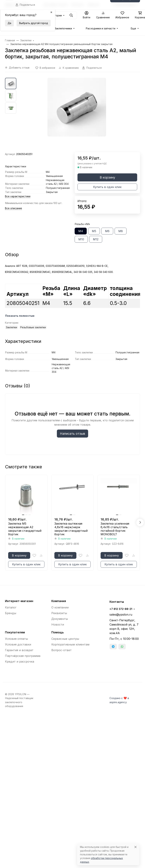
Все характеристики (18, 196)
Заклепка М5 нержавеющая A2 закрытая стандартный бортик (25, 529)
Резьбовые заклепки (33, 327)
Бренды (11, 613)
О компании (60, 607)
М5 (94, 231)
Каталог (11, 607)
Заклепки (11, 327)
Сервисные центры (65, 639)
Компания (59, 601)
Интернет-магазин (19, 601)
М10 (81, 239)
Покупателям (15, 632)
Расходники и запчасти (100, 28)
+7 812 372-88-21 (121, 609)
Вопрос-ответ (61, 650)
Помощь (58, 632)
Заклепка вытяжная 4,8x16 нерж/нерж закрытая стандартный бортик (71, 529)
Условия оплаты (16, 639)
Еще (133, 28)
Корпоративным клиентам (70, 644)
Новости (58, 624)
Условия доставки (18, 644)
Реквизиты (59, 613)
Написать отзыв (72, 434)
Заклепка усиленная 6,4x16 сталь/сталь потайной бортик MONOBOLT (115, 529)
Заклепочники (63, 28)
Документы (60, 619)
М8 (121, 231)
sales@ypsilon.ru (121, 615)
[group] (77, 115)
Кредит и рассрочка (20, 662)
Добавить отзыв (19, 68)
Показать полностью (20, 316)
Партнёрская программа (23, 656)
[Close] (135, 847)
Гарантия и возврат (19, 650)
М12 (96, 239)
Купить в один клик (107, 187)
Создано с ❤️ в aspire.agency (119, 700)
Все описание (14, 208)
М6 (107, 231)
